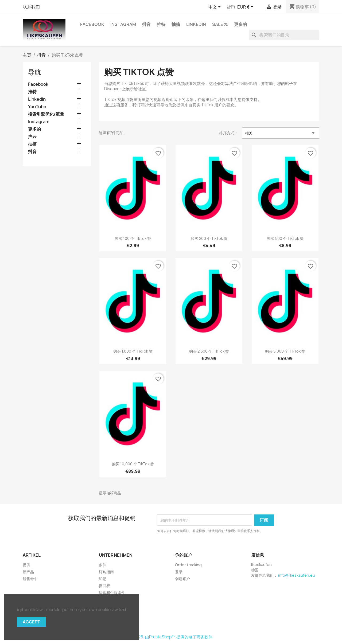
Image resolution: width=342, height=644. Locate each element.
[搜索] (284, 35)
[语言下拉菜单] (215, 7)
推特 (161, 24)
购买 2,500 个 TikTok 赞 (209, 351)
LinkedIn (196, 24)
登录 (179, 572)
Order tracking (188, 565)
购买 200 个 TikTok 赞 (209, 238)
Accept (31, 622)
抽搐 (176, 24)
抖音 (146, 24)
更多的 (240, 24)
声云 (32, 137)
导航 (34, 72)
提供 (26, 565)
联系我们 (31, 7)
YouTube (37, 107)
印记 (103, 579)
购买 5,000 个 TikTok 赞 (285, 351)
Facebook (92, 24)
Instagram (123, 24)
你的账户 (184, 555)
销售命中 (30, 579)
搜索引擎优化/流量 (46, 114)
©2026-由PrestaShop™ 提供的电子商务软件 (171, 637)
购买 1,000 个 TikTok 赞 (133, 351)
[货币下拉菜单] (246, 7)
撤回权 (104, 586)
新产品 (28, 572)
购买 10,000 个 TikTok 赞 (133, 464)
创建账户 (182, 579)
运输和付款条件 (112, 593)
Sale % (220, 24)
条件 (103, 565)
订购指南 (106, 572)
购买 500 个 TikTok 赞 (285, 238)
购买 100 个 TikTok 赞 (133, 238)
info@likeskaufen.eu (297, 575)
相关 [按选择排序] (281, 133)
